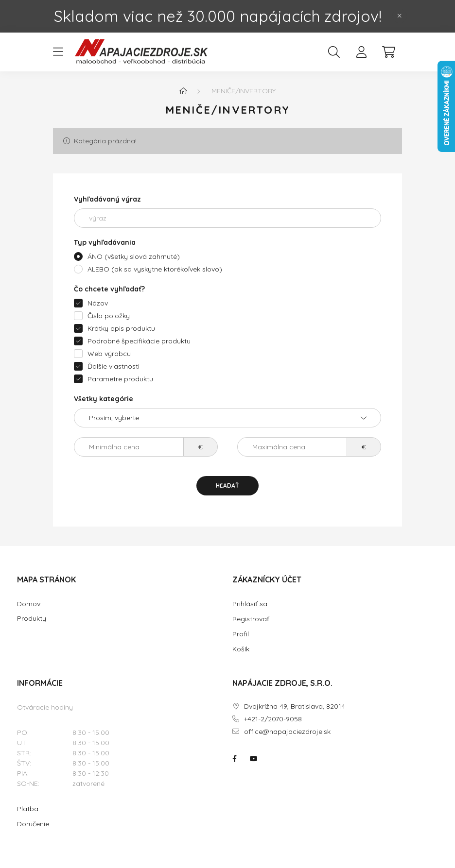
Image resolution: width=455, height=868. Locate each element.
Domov (29, 604)
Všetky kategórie (104, 399)
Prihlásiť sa (250, 604)
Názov (98, 303)
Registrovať (251, 619)
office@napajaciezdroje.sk (287, 732)
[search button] (334, 52)
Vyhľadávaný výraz (107, 199)
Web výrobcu (109, 354)
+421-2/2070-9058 (273, 719)
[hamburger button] (58, 52)
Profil (241, 634)
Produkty (32, 619)
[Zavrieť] (400, 16)
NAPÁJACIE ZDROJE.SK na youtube (254, 759)
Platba (28, 809)
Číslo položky (109, 316)
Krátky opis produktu (121, 328)
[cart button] (388, 52)
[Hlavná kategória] (183, 91)
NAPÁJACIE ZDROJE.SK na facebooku (234, 759)
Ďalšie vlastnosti (114, 366)
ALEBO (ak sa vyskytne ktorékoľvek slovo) (155, 269)
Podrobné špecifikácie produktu (139, 341)
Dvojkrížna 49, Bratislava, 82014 (295, 706)
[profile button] (361, 52)
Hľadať (227, 485)
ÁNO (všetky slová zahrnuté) (134, 256)
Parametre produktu (120, 379)
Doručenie (33, 824)
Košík (241, 649)
